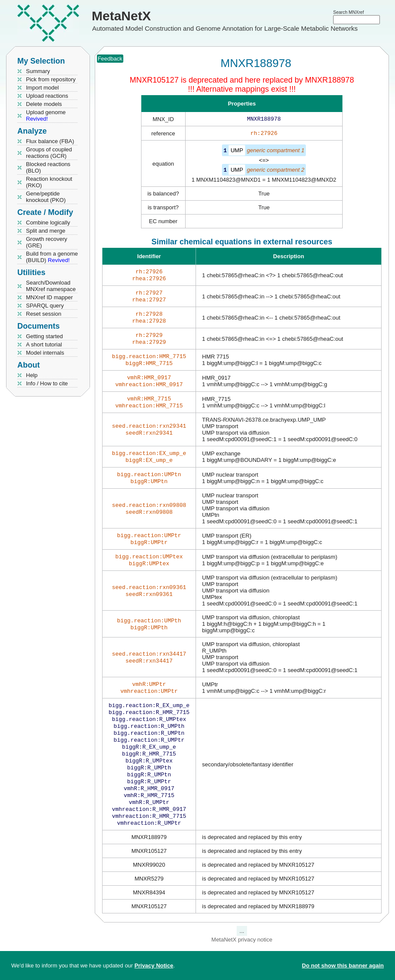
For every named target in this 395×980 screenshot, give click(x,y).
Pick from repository (51, 79)
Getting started (44, 336)
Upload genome (46, 115)
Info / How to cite (47, 383)
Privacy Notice (154, 966)
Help (32, 375)
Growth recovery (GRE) (47, 242)
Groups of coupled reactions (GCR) (49, 153)
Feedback (110, 59)
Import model (42, 88)
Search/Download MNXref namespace (51, 286)
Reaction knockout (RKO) (49, 182)
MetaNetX (121, 16)
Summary (38, 71)
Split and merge (46, 231)
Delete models (44, 104)
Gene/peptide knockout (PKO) (46, 197)
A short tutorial (44, 344)
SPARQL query (45, 306)
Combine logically (48, 223)
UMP (237, 152)
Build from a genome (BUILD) (52, 257)
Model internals (45, 353)
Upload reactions (47, 96)
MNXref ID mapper (49, 297)
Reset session (44, 314)
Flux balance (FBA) (50, 141)
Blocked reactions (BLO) (48, 167)
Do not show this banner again (343, 966)
